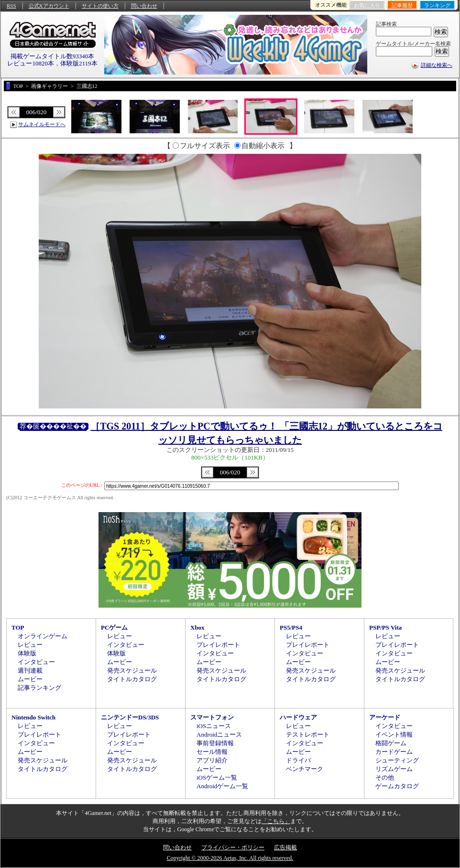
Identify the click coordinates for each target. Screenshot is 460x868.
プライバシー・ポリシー (233, 847)
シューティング (397, 760)
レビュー (30, 645)
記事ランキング (39, 688)
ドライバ (298, 760)
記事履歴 (402, 5)
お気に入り (367, 5)
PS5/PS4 (291, 627)
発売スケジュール (132, 670)
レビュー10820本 (31, 63)
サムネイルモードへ (42, 124)
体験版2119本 (79, 63)
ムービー (30, 679)
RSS (11, 6)
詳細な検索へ (437, 65)
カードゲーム (394, 752)
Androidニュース (219, 734)
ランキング (437, 5)
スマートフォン (212, 717)
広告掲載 (285, 847)
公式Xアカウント (49, 6)
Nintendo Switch (33, 717)
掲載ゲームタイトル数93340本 (53, 56)
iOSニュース (214, 726)
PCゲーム (114, 627)
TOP (18, 627)
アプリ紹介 (212, 760)
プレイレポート (218, 645)
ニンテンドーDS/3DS (130, 717)
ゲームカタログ (397, 786)
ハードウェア (298, 717)
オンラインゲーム (43, 636)
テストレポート (308, 734)
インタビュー (36, 662)
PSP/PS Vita (385, 627)
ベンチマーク (305, 769)
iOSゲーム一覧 (217, 777)
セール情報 (212, 752)
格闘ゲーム (391, 743)
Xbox (197, 627)
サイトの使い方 (100, 6)
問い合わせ (144, 6)
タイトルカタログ (132, 679)
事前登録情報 (215, 743)
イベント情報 (394, 734)
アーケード (385, 717)
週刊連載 (30, 670)
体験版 (27, 653)
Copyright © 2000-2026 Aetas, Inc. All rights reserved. (230, 858)
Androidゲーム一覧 (222, 786)
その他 (385, 777)
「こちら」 (276, 821)
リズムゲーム (394, 769)
